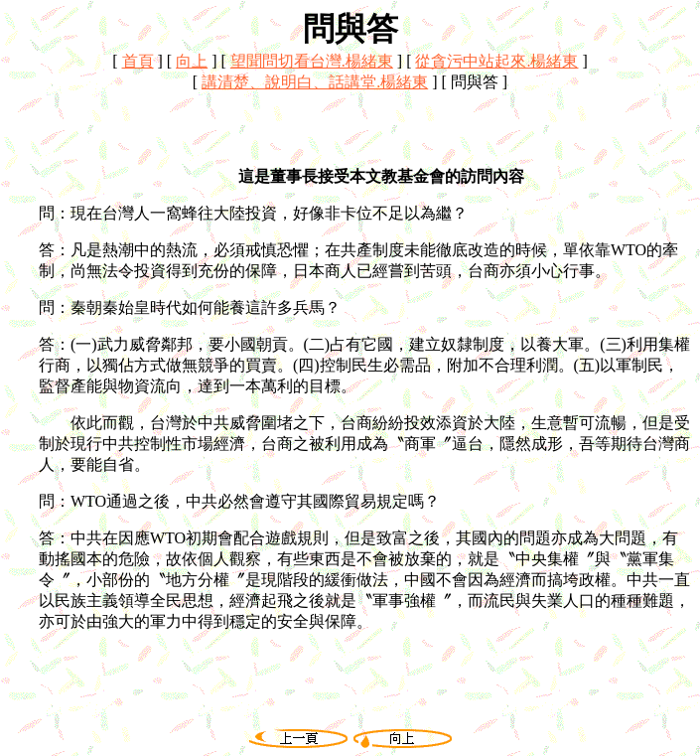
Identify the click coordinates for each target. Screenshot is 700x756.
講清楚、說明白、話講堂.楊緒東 (315, 82)
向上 (192, 61)
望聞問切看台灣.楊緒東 (312, 61)
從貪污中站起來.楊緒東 (496, 61)
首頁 (138, 61)
